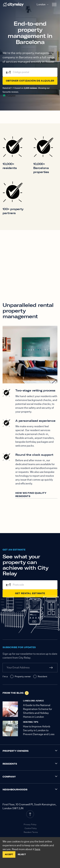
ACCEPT (9, 854)
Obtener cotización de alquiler (30, 81)
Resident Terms (31, 832)
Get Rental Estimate (30, 593)
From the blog (16, 693)
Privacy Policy (30, 824)
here (37, 849)
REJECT (22, 854)
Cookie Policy (31, 828)
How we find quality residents (31, 495)
